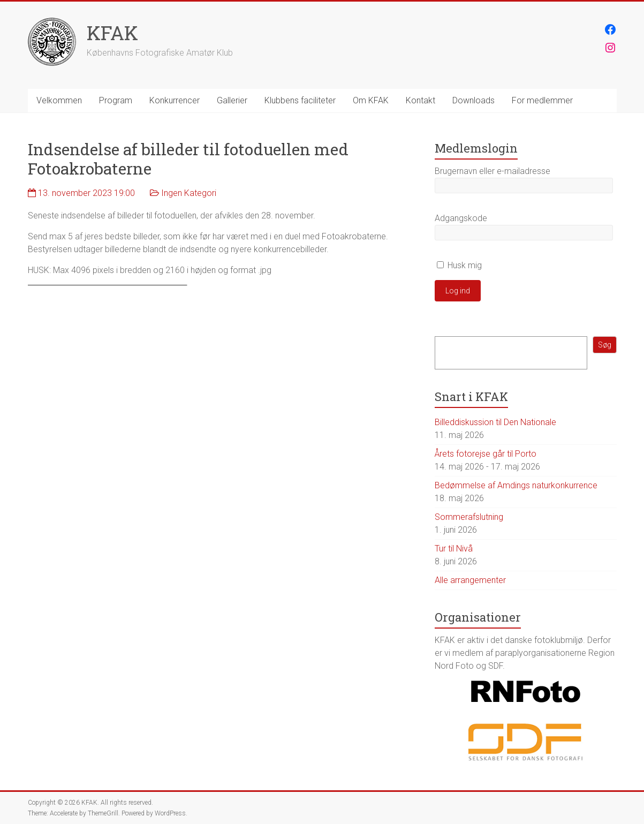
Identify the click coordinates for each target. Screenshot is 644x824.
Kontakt (421, 100)
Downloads (473, 100)
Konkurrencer (175, 100)
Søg (605, 345)
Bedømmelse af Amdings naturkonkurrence (516, 485)
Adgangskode (461, 218)
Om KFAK (371, 100)
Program (116, 100)
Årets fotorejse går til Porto (486, 454)
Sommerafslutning (469, 517)
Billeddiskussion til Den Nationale (495, 422)
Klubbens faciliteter (300, 100)
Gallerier (232, 100)
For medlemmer (542, 100)
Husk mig (459, 265)
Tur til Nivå (454, 549)
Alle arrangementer (470, 580)
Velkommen (59, 100)
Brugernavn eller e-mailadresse (493, 171)
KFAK (112, 33)
